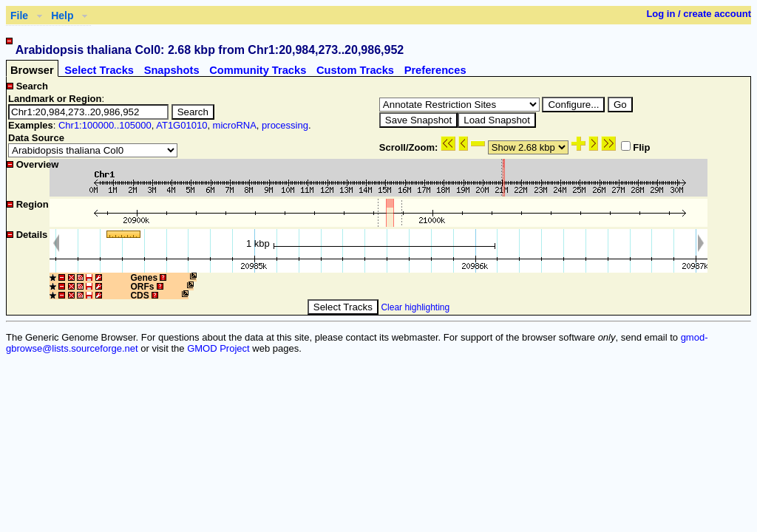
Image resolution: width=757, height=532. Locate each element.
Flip (635, 147)
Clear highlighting (415, 307)
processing (285, 125)
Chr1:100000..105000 (105, 125)
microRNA (235, 125)
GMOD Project (218, 348)
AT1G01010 (181, 125)
